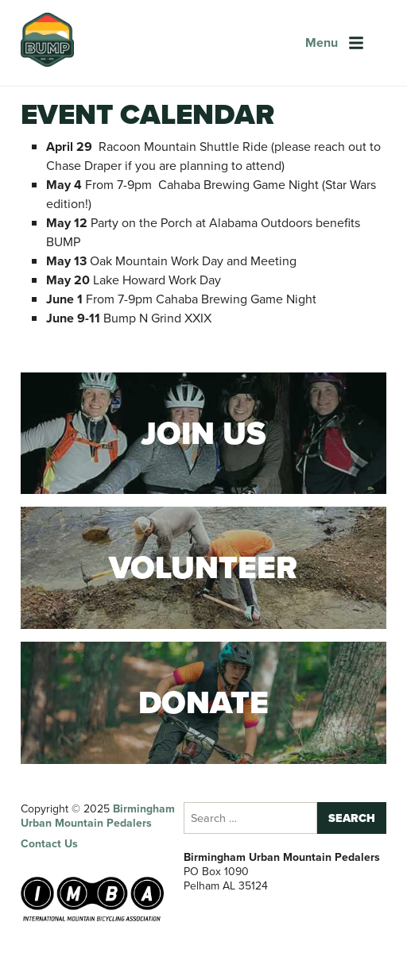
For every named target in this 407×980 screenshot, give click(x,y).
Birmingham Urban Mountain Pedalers (98, 816)
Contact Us (49, 844)
